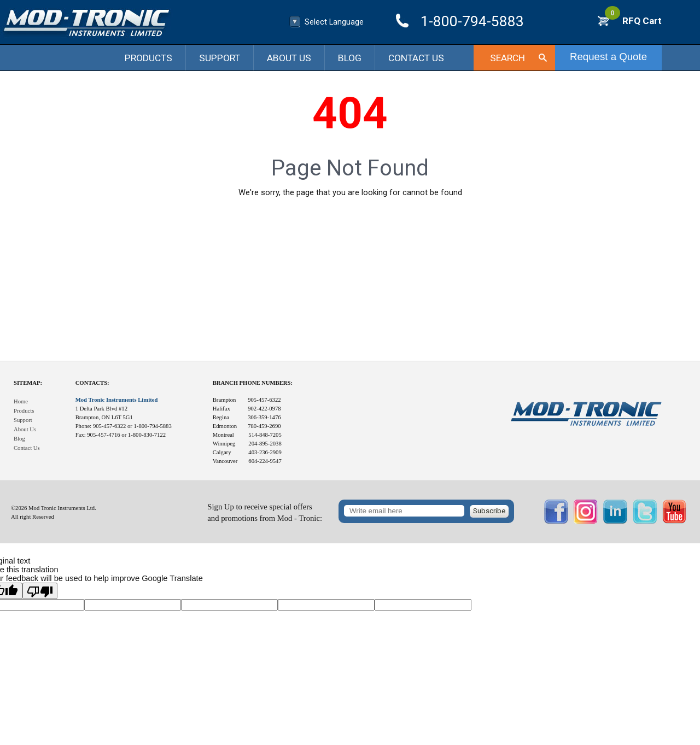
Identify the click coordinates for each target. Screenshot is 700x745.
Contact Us (416, 58)
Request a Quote (608, 57)
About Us (289, 58)
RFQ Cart (633, 21)
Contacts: (92, 383)
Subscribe (489, 511)
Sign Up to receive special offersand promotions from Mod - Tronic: (265, 512)
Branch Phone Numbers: (253, 383)
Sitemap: (28, 383)
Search (507, 58)
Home (21, 401)
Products (148, 58)
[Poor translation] (40, 591)
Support (220, 58)
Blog (350, 58)
